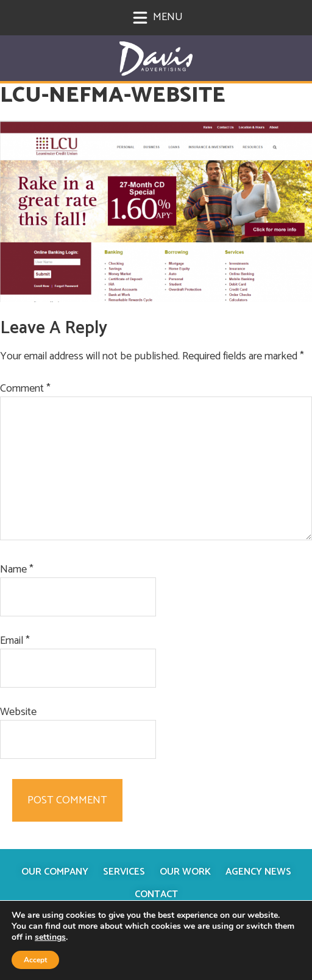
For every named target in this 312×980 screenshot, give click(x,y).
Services (124, 872)
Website (18, 712)
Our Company (55, 872)
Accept (35, 960)
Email (15, 641)
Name (17, 570)
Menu (158, 17)
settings (50, 937)
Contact (156, 894)
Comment (25, 389)
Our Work (185, 872)
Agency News (258, 872)
